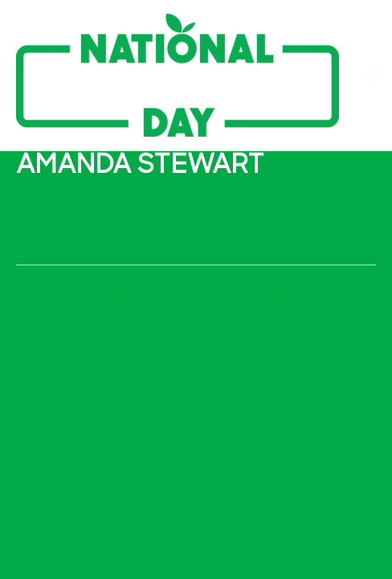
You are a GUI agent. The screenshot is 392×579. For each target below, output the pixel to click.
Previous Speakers (80, 299)
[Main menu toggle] (374, 76)
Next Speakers (323, 299)
